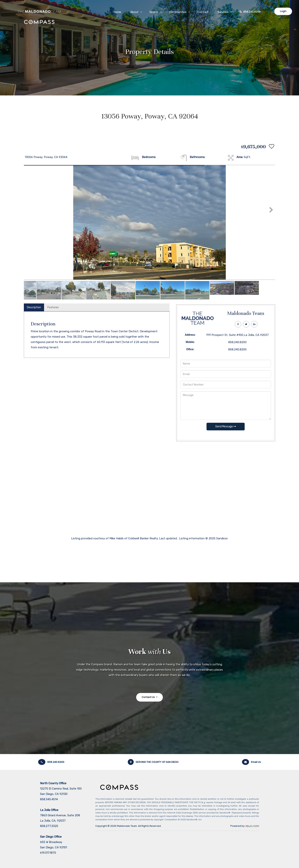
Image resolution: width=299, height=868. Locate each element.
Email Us (251, 762)
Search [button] (154, 12)
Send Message (226, 426)
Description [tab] (34, 307)
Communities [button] (178, 12)
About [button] (135, 12)
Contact (203, 12)
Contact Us (148, 697)
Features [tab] (53, 307)
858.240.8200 (252, 12)
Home (117, 12)
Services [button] (223, 12)
